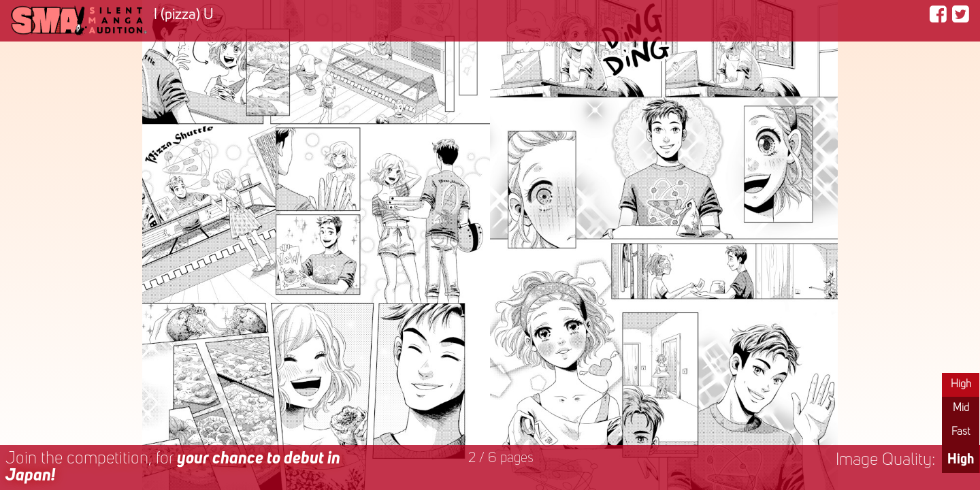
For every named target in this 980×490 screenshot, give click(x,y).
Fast (961, 432)
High (961, 385)
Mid (961, 408)
